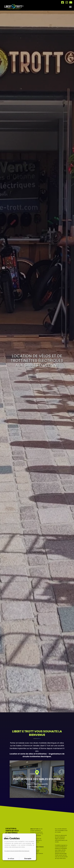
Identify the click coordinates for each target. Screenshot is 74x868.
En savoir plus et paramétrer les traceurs (17, 851)
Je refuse (11, 859)
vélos (37, 839)
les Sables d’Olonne (21, 746)
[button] (70, 7)
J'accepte (28, 859)
